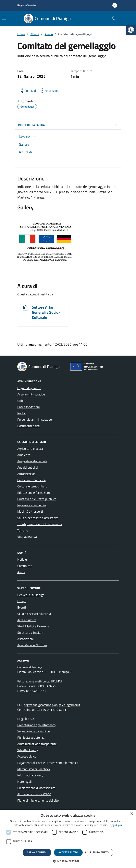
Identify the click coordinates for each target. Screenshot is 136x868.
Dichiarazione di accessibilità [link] (36, 788)
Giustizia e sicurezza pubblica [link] (37, 499)
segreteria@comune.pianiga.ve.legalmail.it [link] (52, 705)
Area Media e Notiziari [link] (32, 645)
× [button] (132, 814)
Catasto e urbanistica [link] (31, 480)
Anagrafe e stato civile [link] (32, 461)
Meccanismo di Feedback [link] (34, 769)
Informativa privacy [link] (30, 775)
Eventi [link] (22, 607)
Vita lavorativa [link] (27, 537)
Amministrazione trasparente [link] (37, 744)
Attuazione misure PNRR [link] (34, 794)
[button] (68, 861)
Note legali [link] (25, 782)
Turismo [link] (23, 530)
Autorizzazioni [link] (27, 474)
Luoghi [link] (22, 601)
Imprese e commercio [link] (31, 505)
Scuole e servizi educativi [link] (34, 614)
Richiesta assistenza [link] (31, 737)
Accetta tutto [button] (68, 852)
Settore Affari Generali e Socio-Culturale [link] (46, 312)
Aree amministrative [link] (31, 394)
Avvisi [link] (21, 572)
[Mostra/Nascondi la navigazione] (4, 18)
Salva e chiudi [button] (37, 852)
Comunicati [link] (25, 566)
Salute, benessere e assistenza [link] (38, 518)
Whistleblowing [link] (28, 750)
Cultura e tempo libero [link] (32, 486)
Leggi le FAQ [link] (26, 719)
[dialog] (68, 839)
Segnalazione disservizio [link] (34, 731)
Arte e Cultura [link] (27, 620)
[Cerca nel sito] (114, 18)
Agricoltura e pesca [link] (30, 449)
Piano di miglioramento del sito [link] (38, 800)
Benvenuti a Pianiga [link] (31, 595)
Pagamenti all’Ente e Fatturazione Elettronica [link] (48, 763)
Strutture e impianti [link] (31, 633)
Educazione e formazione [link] (34, 493)
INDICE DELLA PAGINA (68, 125)
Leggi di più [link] (115, 825)
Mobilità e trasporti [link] (30, 511)
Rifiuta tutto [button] (99, 852)
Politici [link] (22, 413)
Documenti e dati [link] (29, 426)
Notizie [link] (22, 559)
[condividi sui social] (27, 91)
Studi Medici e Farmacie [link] (33, 626)
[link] (131, 30)
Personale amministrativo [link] (35, 419)
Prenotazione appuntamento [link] (36, 725)
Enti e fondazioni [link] (29, 407)
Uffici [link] (21, 401)
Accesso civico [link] (27, 756)
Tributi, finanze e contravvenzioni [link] (40, 524)
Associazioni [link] (25, 639)
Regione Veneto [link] (26, 5)
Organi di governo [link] (29, 388)
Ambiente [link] (24, 455)
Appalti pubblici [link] (28, 467)
